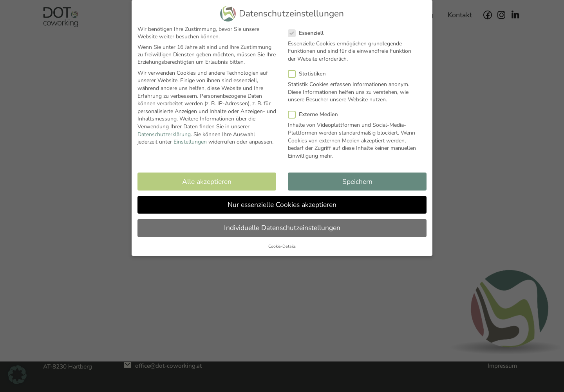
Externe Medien (315, 114)
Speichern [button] (357, 182)
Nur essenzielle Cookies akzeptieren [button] (282, 205)
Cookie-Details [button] (282, 246)
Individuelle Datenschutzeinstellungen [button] (282, 228)
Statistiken (309, 74)
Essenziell (308, 33)
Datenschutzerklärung (164, 134)
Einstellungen (190, 142)
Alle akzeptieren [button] (207, 182)
